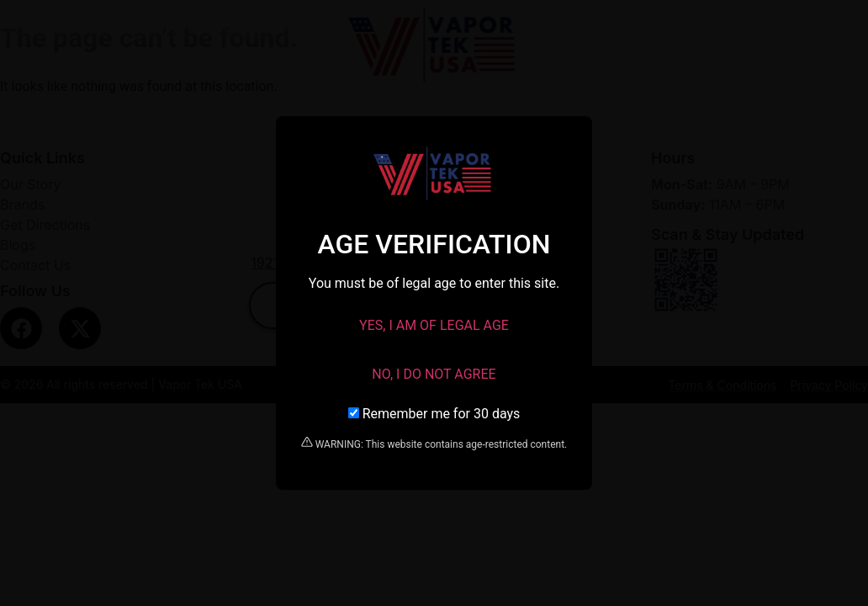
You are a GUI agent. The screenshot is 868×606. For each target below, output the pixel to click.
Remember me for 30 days (434, 414)
